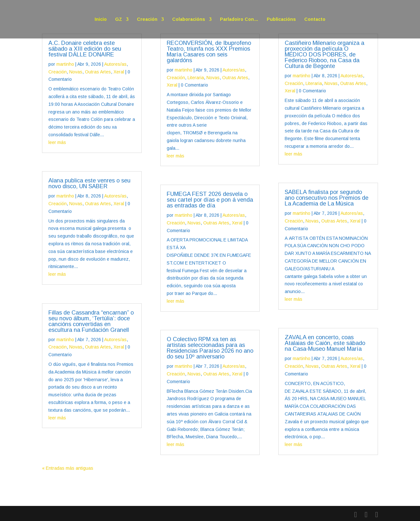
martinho (65, 64)
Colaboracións (189, 19)
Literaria (196, 78)
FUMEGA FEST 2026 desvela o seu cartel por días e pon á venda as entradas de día (210, 200)
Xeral (119, 72)
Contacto (315, 19)
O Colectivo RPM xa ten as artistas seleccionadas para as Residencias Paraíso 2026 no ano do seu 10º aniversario (210, 348)
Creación (147, 19)
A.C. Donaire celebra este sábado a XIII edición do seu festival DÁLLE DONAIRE (85, 49)
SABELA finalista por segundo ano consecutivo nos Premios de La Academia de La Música (327, 198)
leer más (57, 142)
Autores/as (115, 64)
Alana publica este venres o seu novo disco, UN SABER (89, 183)
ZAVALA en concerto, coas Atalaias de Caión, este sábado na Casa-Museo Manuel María (325, 343)
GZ (119, 19)
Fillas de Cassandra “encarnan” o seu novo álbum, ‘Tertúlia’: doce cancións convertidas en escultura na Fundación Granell (91, 321)
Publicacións (281, 19)
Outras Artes (98, 72)
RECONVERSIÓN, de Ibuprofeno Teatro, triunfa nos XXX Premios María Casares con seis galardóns (209, 52)
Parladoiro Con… (239, 19)
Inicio (101, 19)
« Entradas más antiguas (68, 468)
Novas (76, 72)
